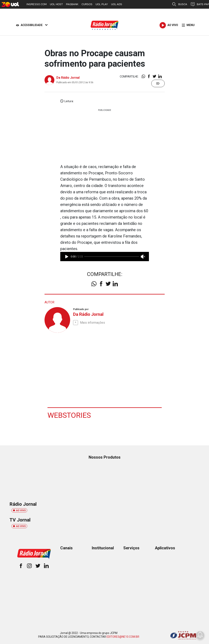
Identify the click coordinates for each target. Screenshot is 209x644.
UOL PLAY (102, 4)
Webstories (70, 415)
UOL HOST (56, 4)
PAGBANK (72, 4)
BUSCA (179, 4)
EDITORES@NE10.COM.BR (123, 637)
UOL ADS (117, 4)
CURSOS (87, 4)
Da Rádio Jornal (68, 78)
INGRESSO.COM (37, 4)
